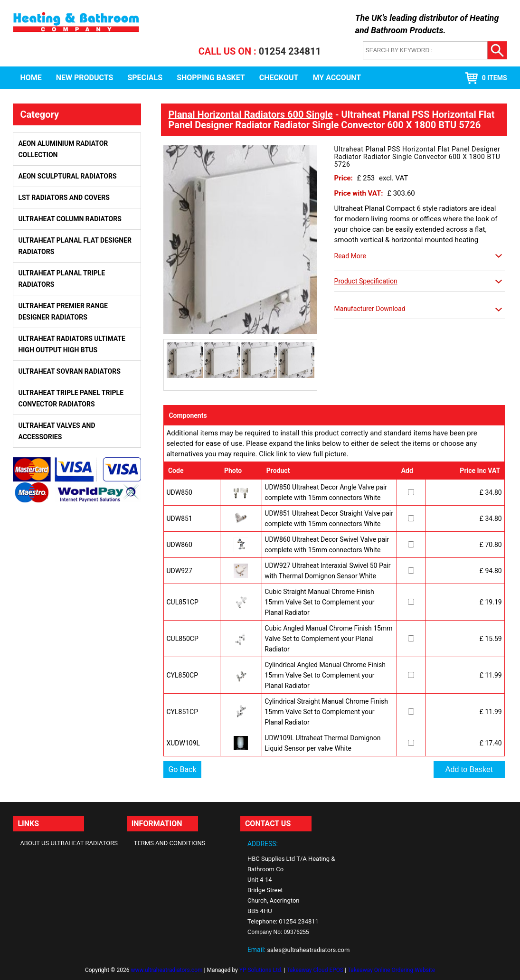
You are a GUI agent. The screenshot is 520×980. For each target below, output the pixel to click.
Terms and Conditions (170, 843)
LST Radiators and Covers (64, 198)
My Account (337, 78)
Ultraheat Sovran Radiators (69, 371)
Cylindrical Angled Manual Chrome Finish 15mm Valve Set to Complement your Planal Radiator (325, 675)
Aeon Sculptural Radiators (67, 176)
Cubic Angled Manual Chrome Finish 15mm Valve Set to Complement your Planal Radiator (328, 639)
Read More (350, 256)
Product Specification (366, 281)
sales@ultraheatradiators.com (308, 950)
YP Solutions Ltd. (261, 970)
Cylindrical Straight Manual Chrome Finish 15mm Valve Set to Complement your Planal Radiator (326, 712)
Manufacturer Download (370, 309)
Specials (145, 78)
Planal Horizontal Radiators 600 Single (250, 114)
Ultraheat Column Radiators (70, 219)
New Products (85, 78)
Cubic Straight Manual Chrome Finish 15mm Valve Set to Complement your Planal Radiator (319, 602)
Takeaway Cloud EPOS (315, 970)
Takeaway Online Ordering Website (391, 970)
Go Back (182, 769)
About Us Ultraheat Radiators (69, 843)
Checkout (279, 78)
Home (31, 78)
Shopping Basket (211, 78)
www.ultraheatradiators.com (166, 970)
